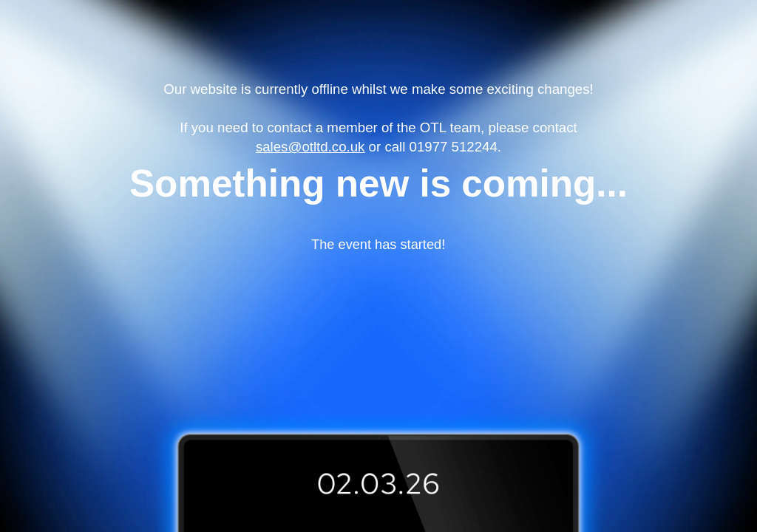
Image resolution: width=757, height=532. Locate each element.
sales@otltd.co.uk (310, 147)
